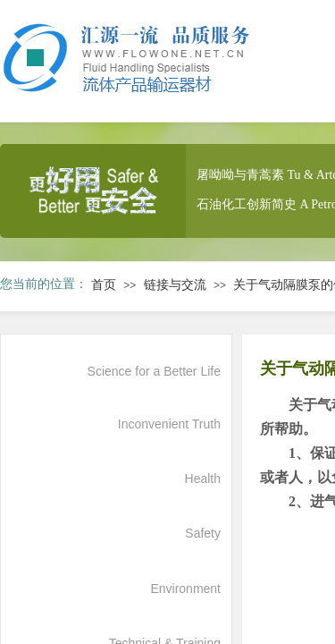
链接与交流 (175, 285)
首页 (104, 285)
